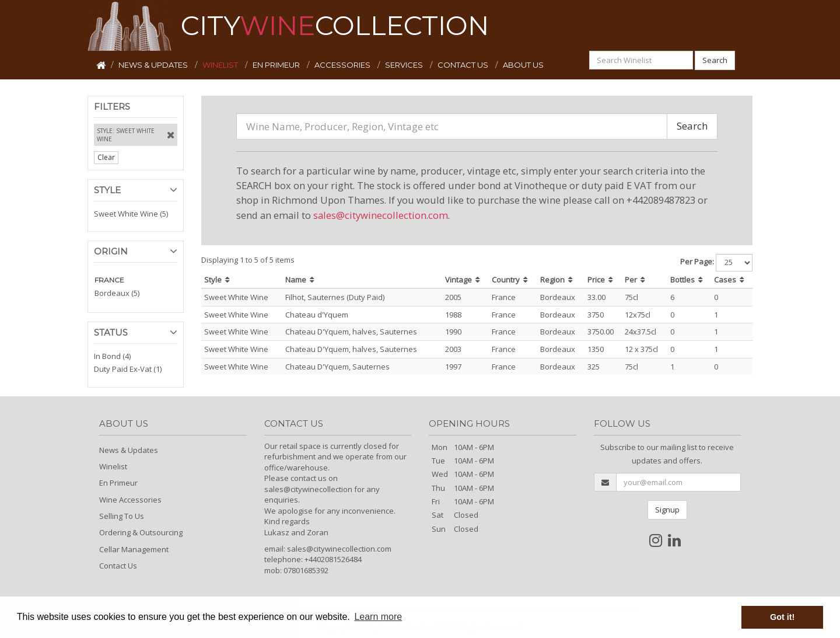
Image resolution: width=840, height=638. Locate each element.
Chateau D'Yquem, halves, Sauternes (351, 332)
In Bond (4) (112, 356)
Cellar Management (134, 549)
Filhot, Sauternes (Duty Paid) (335, 297)
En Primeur (118, 483)
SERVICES (405, 65)
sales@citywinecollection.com (381, 215)
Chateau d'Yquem (317, 315)
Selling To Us (122, 516)
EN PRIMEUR (277, 65)
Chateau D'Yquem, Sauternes (337, 367)
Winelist (113, 466)
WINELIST (221, 65)
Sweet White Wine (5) (131, 214)
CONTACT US (464, 65)
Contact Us (118, 566)
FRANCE (109, 280)
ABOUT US (523, 65)
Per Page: (697, 262)
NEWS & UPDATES (154, 65)
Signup (667, 510)
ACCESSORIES (343, 65)
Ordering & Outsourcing (141, 532)
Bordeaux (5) (117, 293)
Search (715, 60)
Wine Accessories (130, 500)
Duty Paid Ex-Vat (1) (128, 369)
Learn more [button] (378, 617)
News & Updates (129, 450)
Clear (106, 157)
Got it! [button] (782, 617)
